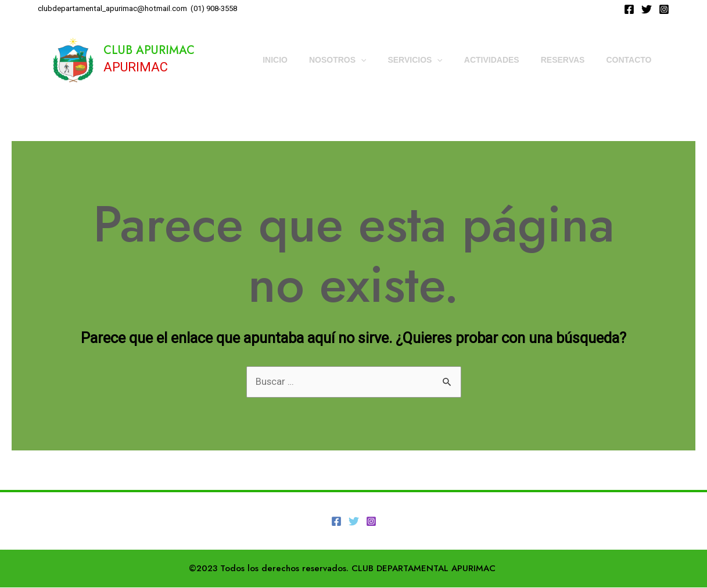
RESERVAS (570, 60)
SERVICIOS (433, 60)
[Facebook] (629, 9)
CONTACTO (631, 60)
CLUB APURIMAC (149, 50)
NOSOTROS (361, 60)
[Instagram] (664, 9)
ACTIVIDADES (505, 60)
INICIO (304, 60)
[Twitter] (647, 9)
